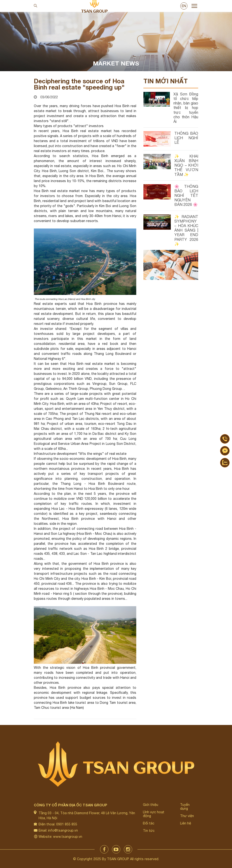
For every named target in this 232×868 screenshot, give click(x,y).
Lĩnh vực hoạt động (154, 814)
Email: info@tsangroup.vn (58, 830)
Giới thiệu (151, 805)
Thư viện (187, 816)
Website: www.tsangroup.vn (60, 837)
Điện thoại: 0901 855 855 (58, 824)
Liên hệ (186, 823)
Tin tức (149, 831)
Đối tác (149, 823)
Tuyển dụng (185, 807)
